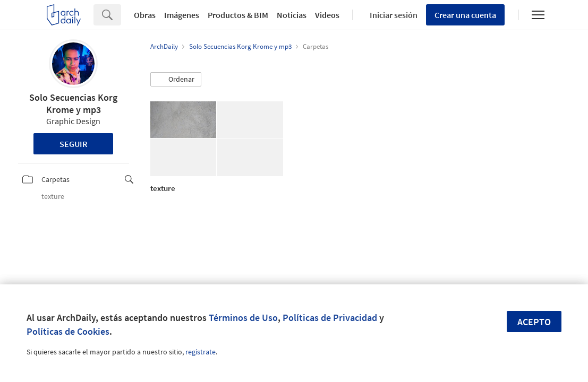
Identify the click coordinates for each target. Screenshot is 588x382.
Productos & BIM (238, 15)
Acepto (534, 322)
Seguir (74, 144)
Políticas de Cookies (68, 331)
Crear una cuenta (465, 15)
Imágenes (182, 15)
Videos (327, 15)
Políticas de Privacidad (330, 318)
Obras (145, 15)
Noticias (292, 15)
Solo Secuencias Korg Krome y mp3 (73, 103)
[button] (176, 80)
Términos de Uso (243, 318)
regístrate (201, 352)
